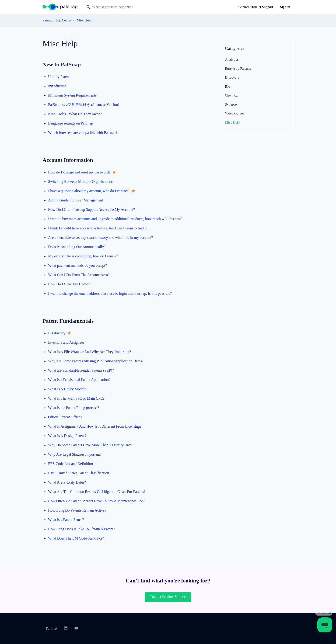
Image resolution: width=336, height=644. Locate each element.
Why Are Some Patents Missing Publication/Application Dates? (96, 361)
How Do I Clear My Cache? (69, 284)
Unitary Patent (59, 77)
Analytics (232, 59)
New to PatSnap (62, 64)
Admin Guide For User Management (76, 200)
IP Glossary (57, 333)
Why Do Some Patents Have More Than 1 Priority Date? (91, 445)
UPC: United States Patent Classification (79, 473)
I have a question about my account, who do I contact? (89, 191)
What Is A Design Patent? (67, 436)
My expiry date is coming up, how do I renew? (83, 256)
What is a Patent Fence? (66, 520)
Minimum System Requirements (72, 95)
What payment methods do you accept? (77, 265)
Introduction (57, 86)
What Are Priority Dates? (67, 482)
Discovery (232, 77)
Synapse (231, 104)
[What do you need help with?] (120, 7)
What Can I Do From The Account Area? (79, 275)
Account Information (68, 160)
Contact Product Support (256, 7)
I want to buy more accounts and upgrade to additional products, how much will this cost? (115, 219)
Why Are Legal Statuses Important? (75, 454)
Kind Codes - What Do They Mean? (75, 114)
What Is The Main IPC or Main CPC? (76, 398)
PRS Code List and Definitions (71, 464)
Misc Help (84, 20)
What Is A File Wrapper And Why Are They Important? (89, 352)
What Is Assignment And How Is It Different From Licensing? (95, 426)
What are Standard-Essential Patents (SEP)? (81, 370)
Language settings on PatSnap (70, 123)
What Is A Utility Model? (67, 389)
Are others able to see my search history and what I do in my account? (101, 237)
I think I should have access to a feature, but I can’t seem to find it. (98, 228)
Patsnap (51, 628)
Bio (227, 87)
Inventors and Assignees (66, 342)
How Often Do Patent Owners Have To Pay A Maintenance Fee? (96, 501)
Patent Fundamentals (68, 321)
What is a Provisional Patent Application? (79, 380)
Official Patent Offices (65, 417)
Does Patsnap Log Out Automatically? (77, 247)
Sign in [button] (285, 7)
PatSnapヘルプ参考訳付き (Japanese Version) (84, 105)
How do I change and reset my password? (80, 172)
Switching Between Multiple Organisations (80, 182)
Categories (234, 48)
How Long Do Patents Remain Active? (77, 510)
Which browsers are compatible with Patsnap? (83, 133)
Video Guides (234, 113)
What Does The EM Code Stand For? (76, 538)
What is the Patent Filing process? (73, 408)
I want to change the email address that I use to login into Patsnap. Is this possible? (110, 293)
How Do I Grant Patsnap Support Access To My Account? (91, 209)
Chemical (232, 95)
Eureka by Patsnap (238, 69)
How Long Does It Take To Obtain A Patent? (82, 529)
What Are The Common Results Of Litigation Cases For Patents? (97, 492)
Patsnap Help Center (57, 20)
